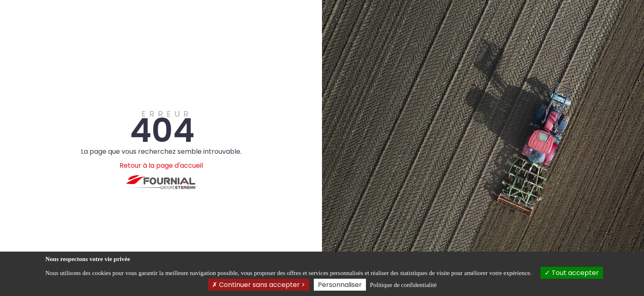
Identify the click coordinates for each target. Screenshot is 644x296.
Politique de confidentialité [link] (403, 285)
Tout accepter (572, 273)
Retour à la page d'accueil (161, 165)
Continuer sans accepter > (259, 285)
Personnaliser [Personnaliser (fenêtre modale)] (340, 285)
